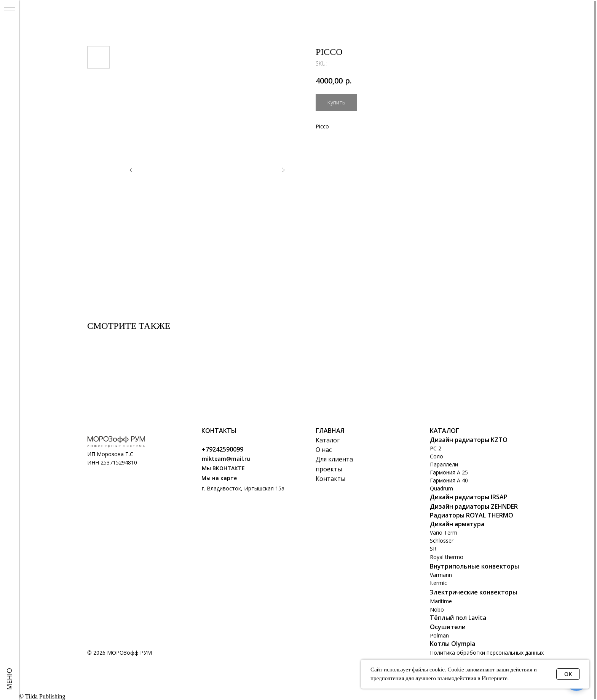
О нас (324, 450)
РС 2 (436, 448)
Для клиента (334, 459)
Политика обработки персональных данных (487, 653)
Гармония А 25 (449, 472)
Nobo (437, 609)
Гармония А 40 (449, 480)
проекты (329, 469)
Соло (437, 456)
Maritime (441, 601)
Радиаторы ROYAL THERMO (472, 515)
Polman (439, 635)
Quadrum (441, 488)
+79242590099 (223, 449)
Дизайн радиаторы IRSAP (469, 497)
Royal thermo (447, 557)
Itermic (438, 583)
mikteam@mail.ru (226, 459)
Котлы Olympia (453, 644)
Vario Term (444, 533)
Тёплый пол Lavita (458, 618)
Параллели (444, 464)
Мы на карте (219, 478)
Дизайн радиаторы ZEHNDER (474, 506)
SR (433, 549)
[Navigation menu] (10, 11)
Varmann (441, 575)
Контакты (330, 479)
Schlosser (442, 541)
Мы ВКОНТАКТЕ (223, 468)
